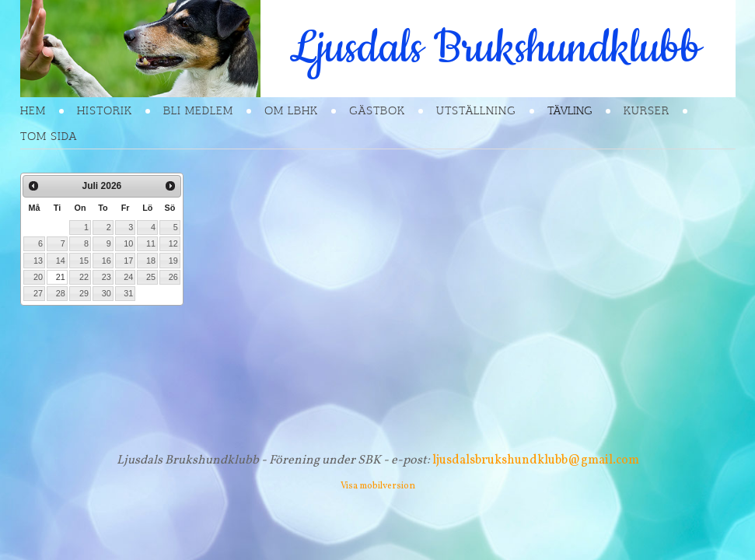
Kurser (647, 110)
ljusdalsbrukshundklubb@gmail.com (536, 460)
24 (128, 277)
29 (84, 293)
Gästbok (377, 110)
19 (173, 261)
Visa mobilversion (378, 486)
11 (151, 243)
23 (107, 277)
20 (38, 277)
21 (61, 277)
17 (128, 261)
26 (173, 277)
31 (128, 293)
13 (38, 261)
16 (107, 261)
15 (84, 261)
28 (61, 293)
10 (128, 243)
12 (173, 243)
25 (151, 277)
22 (84, 277)
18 (151, 261)
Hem (33, 110)
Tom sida (49, 136)
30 (107, 293)
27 (38, 293)
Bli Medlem (198, 110)
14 (61, 261)
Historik (105, 110)
